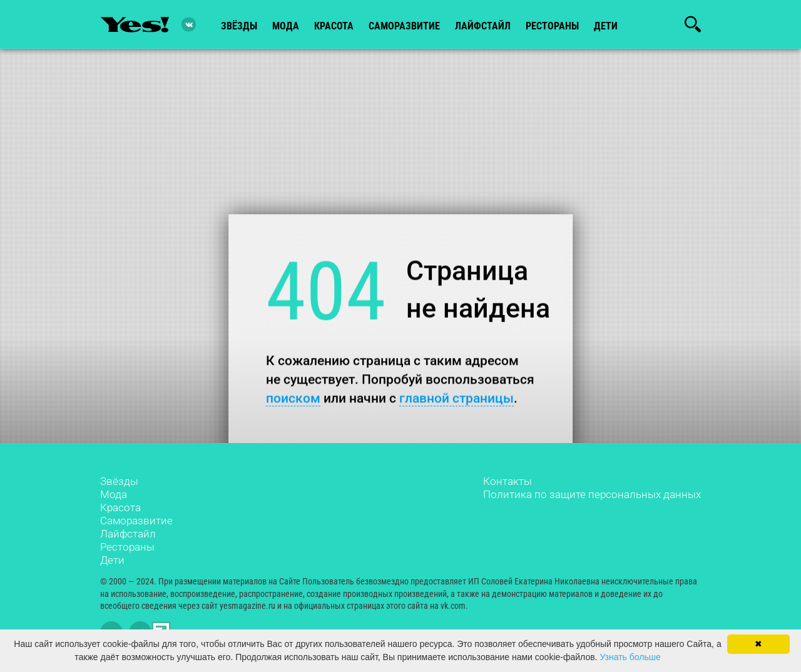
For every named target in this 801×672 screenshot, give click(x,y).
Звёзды (119, 481)
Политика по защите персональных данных (592, 494)
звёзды (239, 26)
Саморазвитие (404, 26)
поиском (293, 398)
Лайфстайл (128, 534)
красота (334, 26)
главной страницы (457, 398)
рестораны (552, 26)
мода (286, 26)
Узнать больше (630, 657)
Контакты (508, 481)
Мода (114, 494)
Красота (120, 507)
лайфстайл (483, 26)
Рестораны (127, 547)
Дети (606, 26)
